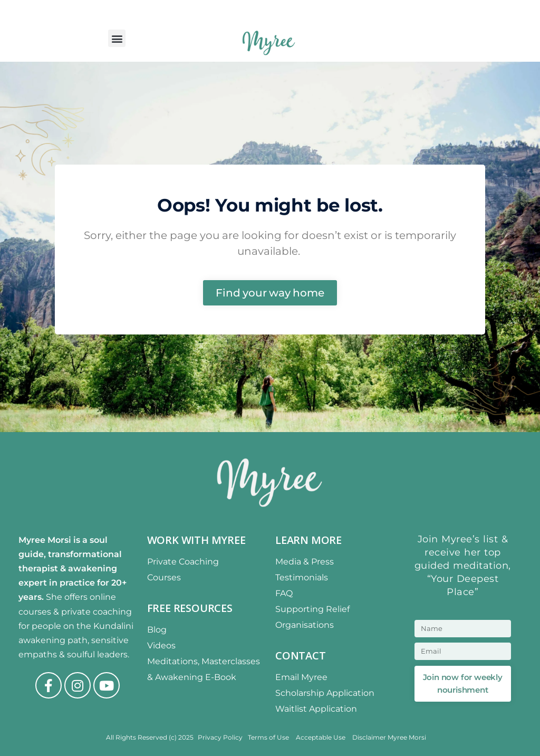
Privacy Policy (220, 737)
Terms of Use (269, 737)
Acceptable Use (321, 737)
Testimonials (302, 577)
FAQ (284, 593)
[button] (117, 38)
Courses (164, 577)
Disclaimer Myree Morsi (389, 737)
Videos (161, 645)
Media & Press (305, 562)
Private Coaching (183, 562)
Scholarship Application (325, 693)
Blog (157, 630)
